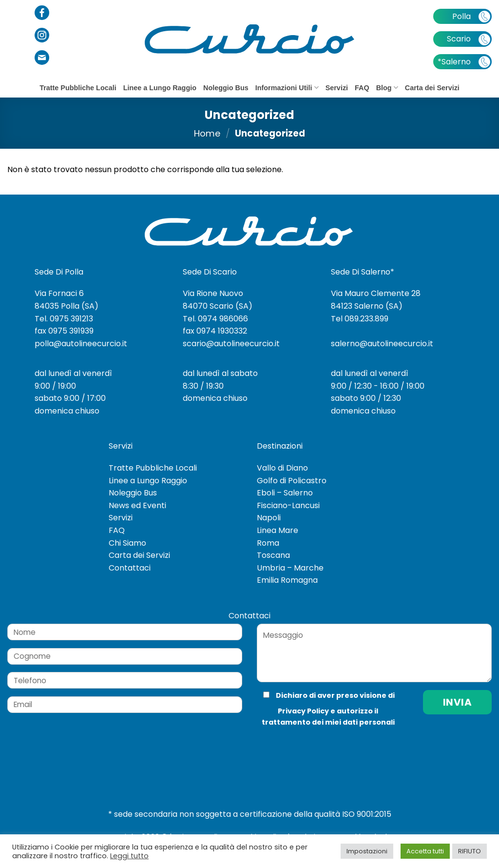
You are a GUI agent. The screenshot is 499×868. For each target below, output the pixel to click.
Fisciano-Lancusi (288, 505)
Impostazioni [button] (367, 851)
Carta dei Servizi (432, 88)
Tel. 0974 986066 (215, 319)
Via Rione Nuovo (213, 293)
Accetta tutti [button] (425, 851)
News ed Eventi (137, 505)
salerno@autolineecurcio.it (382, 344)
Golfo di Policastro (292, 481)
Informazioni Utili (287, 88)
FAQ (362, 88)
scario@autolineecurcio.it (231, 344)
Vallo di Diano (282, 468)
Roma (268, 543)
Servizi (337, 88)
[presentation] (322, 748)
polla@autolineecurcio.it (81, 344)
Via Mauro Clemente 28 (376, 293)
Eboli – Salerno (285, 493)
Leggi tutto (129, 856)
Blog (387, 88)
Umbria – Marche (290, 568)
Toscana (273, 555)
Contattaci (130, 568)
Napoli (269, 518)
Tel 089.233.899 (360, 319)
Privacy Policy (303, 711)
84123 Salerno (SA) (367, 306)
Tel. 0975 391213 (64, 319)
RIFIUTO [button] (470, 851)
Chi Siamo (127, 543)
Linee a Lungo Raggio (160, 88)
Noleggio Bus (226, 88)
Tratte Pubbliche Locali (78, 88)
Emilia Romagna (287, 580)
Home (207, 133)
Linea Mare (278, 530)
